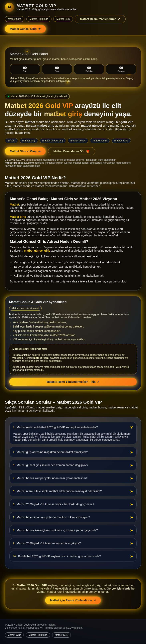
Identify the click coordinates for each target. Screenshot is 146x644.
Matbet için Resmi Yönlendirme (73, 600)
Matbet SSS (63, 19)
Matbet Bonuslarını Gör (72, 151)
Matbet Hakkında (39, 19)
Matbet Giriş (15, 19)
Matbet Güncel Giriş (25, 29)
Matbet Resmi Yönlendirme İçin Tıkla (73, 382)
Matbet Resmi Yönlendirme (100, 19)
